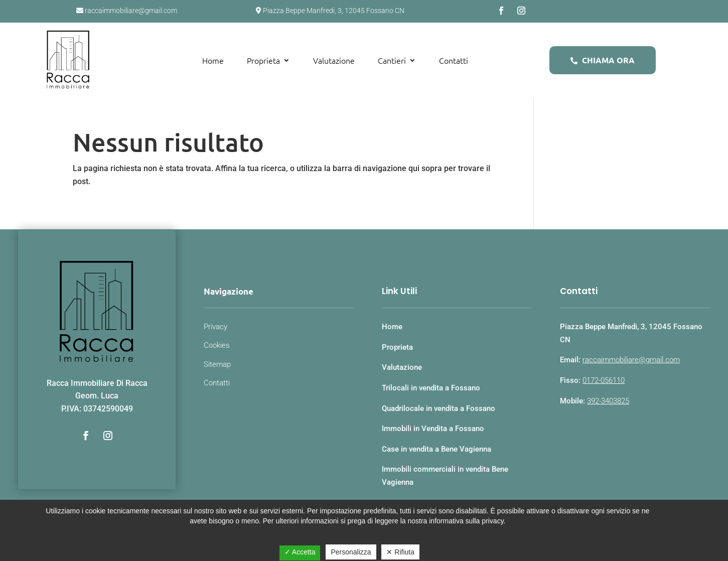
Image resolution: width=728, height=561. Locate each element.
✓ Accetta (300, 552)
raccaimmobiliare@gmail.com (631, 360)
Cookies (217, 345)
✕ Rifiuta (400, 552)
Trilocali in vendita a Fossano (431, 388)
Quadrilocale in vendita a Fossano (439, 408)
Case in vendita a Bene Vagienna (436, 449)
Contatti (454, 60)
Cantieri (392, 60)
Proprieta (263, 60)
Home (213, 60)
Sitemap (217, 364)
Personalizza (351, 552)
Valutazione (334, 60)
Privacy (215, 327)
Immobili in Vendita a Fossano (433, 429)
